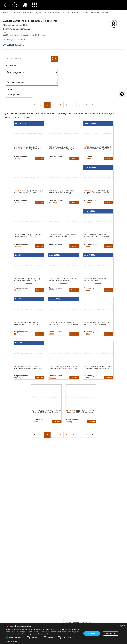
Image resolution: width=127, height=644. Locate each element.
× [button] (125, 626)
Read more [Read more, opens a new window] (51, 634)
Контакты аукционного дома (17, 29)
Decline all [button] (111, 633)
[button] (43, 641)
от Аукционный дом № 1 (15, 25)
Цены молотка (42, 114)
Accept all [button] (92, 633)
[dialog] (63, 633)
